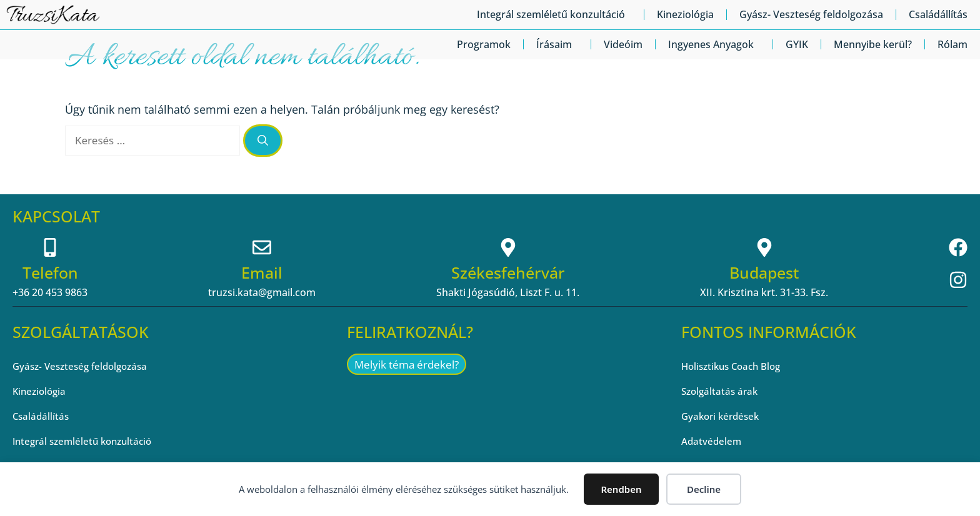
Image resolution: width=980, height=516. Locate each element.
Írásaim (557, 44)
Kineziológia (685, 14)
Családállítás (938, 14)
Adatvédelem (712, 441)
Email (262, 272)
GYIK (797, 44)
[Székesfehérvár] (508, 247)
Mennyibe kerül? (873, 44)
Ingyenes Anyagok (714, 44)
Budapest (764, 272)
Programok (484, 44)
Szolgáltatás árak (722, 391)
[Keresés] (263, 141)
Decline (704, 489)
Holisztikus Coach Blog (735, 366)
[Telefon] (50, 247)
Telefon (50, 272)
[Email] (262, 247)
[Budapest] (764, 247)
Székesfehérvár (508, 272)
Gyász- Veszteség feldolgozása (811, 14)
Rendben (621, 489)
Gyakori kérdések (723, 416)
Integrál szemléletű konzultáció (554, 14)
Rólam (952, 44)
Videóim (623, 44)
